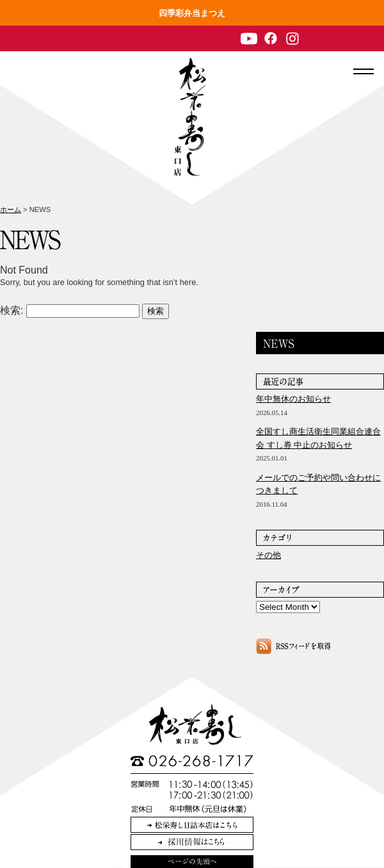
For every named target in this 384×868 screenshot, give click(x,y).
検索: (12, 310)
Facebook (271, 38)
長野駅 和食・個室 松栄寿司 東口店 (190, 117)
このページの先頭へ (192, 862)
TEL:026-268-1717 (192, 761)
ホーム (11, 209)
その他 (268, 555)
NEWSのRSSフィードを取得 (293, 646)
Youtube (249, 38)
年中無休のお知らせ (293, 399)
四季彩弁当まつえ (192, 13)
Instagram (292, 38)
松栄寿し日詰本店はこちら (192, 825)
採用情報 (192, 842)
